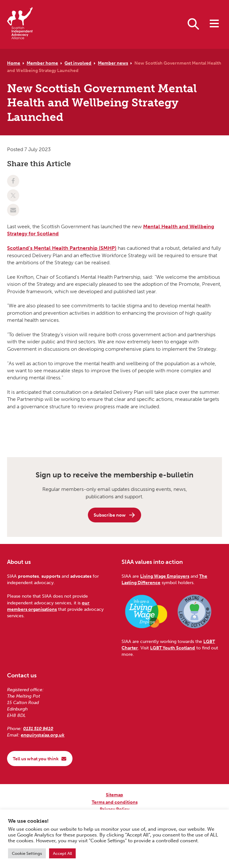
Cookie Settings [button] (27, 853)
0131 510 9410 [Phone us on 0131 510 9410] (38, 728)
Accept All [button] (62, 853)
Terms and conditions (115, 802)
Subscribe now (115, 515)
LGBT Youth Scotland (173, 648)
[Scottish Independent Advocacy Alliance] (20, 24)
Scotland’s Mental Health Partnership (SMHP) (62, 248)
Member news (113, 63)
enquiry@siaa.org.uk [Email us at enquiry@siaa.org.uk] (43, 735)
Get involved (78, 63)
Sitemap (115, 795)
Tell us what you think (40, 759)
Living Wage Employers (165, 576)
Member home (42, 63)
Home (14, 63)
